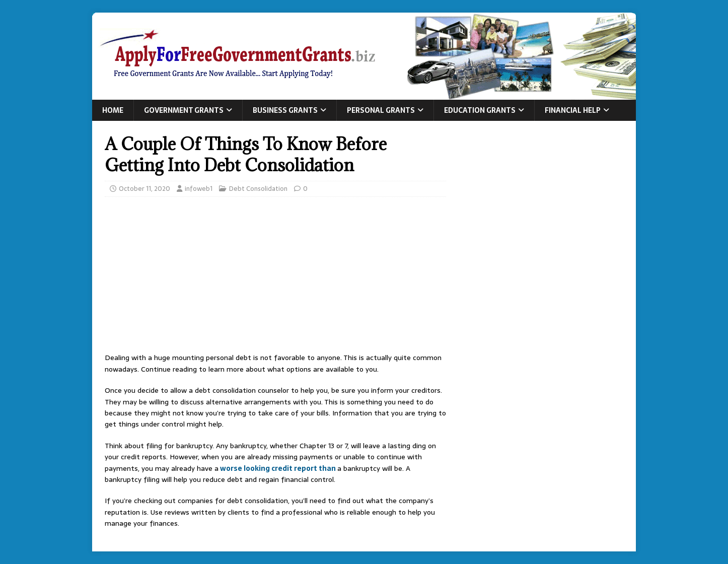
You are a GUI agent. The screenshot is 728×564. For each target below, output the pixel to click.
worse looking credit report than (278, 468)
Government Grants (184, 110)
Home (113, 110)
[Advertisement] (275, 277)
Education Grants (480, 110)
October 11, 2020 (144, 189)
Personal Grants (381, 110)
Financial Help (573, 110)
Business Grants (285, 110)
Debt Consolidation (258, 189)
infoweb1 (199, 189)
